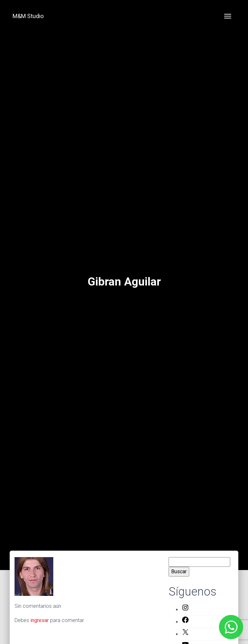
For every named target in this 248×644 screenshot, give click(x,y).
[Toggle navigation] (228, 16)
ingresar (40, 620)
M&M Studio (28, 16)
